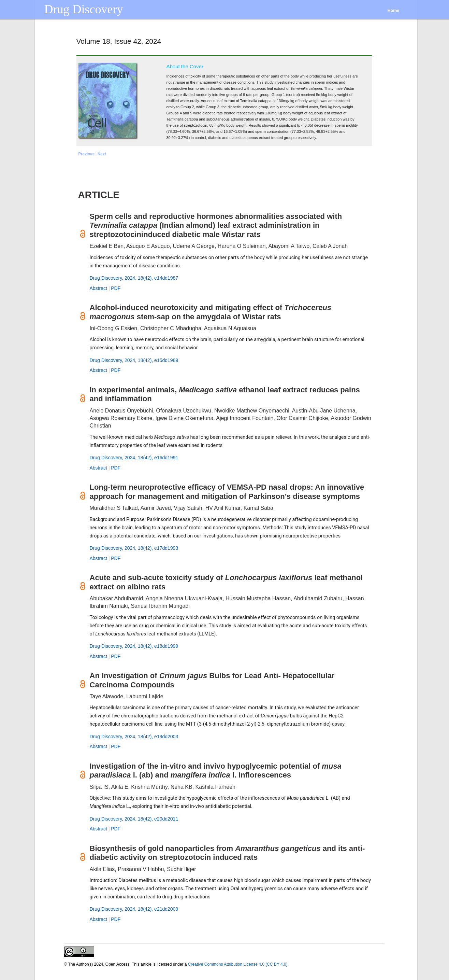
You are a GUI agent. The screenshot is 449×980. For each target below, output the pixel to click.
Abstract (98, 288)
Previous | (88, 154)
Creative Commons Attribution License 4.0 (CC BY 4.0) (238, 964)
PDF (116, 288)
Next (102, 154)
